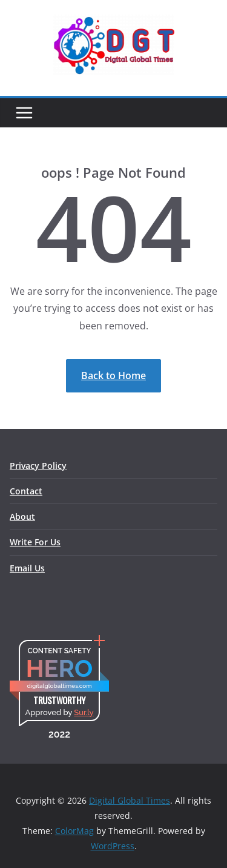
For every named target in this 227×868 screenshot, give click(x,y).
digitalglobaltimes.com (59, 686)
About (22, 516)
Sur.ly (84, 712)
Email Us (27, 568)
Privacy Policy (38, 466)
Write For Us (35, 542)
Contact (26, 491)
